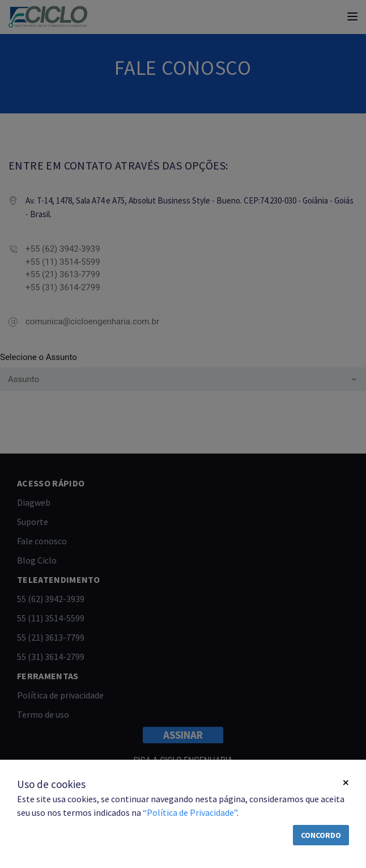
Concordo (321, 835)
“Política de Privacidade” (190, 812)
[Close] (346, 783)
